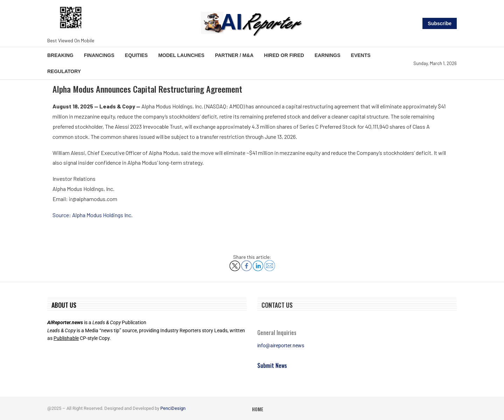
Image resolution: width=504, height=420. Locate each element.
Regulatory (64, 71)
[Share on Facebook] (246, 263)
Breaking (60, 55)
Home (258, 409)
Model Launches (181, 55)
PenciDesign (173, 408)
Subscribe (440, 23)
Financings (99, 55)
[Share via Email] (269, 263)
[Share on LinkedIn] (258, 263)
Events (361, 55)
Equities (136, 55)
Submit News (272, 365)
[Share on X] (235, 263)
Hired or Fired (284, 55)
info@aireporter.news (281, 346)
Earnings (328, 55)
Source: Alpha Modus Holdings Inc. (93, 215)
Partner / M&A (234, 55)
